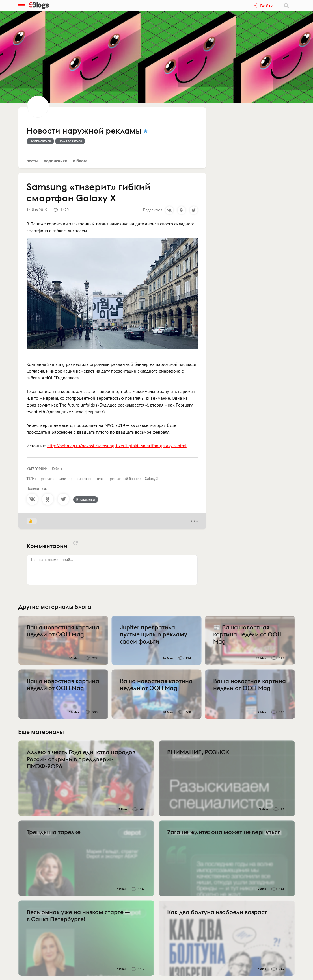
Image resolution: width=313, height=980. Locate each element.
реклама (48, 479)
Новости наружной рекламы (84, 131)
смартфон (84, 479)
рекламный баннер (125, 479)
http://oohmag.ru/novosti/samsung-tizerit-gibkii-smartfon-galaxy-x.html (117, 446)
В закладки (86, 499)
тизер (101, 479)
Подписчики (56, 161)
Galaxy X (152, 479)
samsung (65, 479)
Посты (33, 161)
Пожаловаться (70, 141)
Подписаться (40, 141)
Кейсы (57, 469)
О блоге (80, 161)
